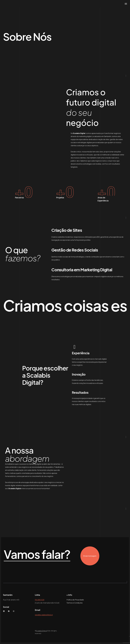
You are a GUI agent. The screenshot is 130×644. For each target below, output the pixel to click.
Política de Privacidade (75, 600)
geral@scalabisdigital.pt (44, 616)
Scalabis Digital (41, 631)
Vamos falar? (48, 555)
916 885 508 (40, 600)
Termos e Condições (75, 603)
